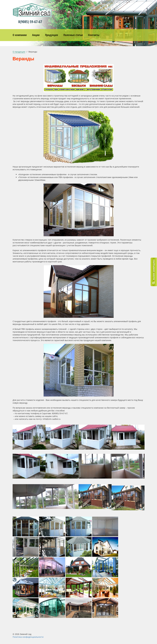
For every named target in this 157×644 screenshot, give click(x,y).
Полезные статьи (73, 35)
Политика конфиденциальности (28, 637)
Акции (36, 35)
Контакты (94, 35)
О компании (20, 35)
